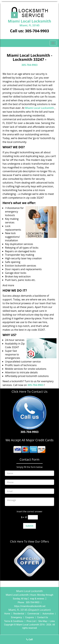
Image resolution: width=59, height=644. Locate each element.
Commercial (33, 614)
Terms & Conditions (14, 621)
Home (7, 614)
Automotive (48, 614)
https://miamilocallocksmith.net (30, 606)
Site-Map (43, 621)
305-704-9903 (37, 31)
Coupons (30, 617)
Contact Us (43, 617)
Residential (19, 614)
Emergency (16, 617)
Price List (31, 621)
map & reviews (37, 599)
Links (52, 621)
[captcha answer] (33, 517)
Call (29, 639)
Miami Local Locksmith (39, 108)
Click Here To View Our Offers (29, 541)
